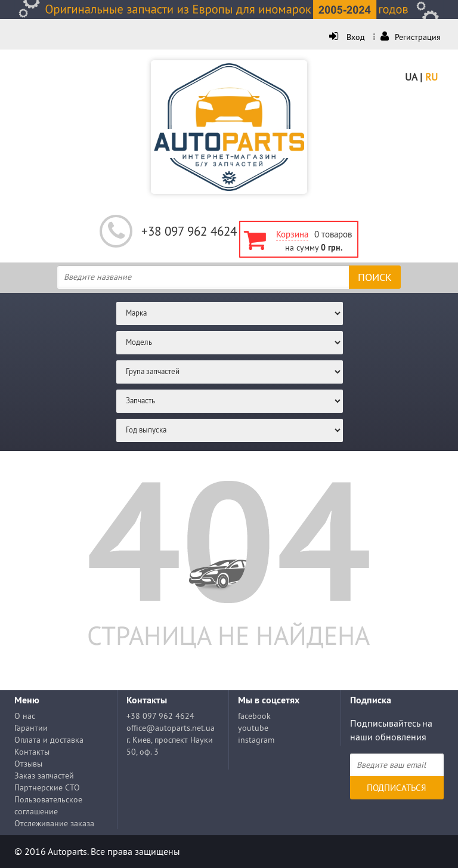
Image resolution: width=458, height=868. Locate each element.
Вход (348, 37)
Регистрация (411, 37)
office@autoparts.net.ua (171, 728)
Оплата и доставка (49, 740)
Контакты (32, 752)
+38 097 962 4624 (189, 231)
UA (411, 77)
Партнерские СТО (47, 787)
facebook (254, 716)
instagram (256, 740)
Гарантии (31, 728)
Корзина (292, 234)
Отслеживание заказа (54, 823)
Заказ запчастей (44, 776)
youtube (253, 728)
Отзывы (28, 764)
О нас (25, 716)
